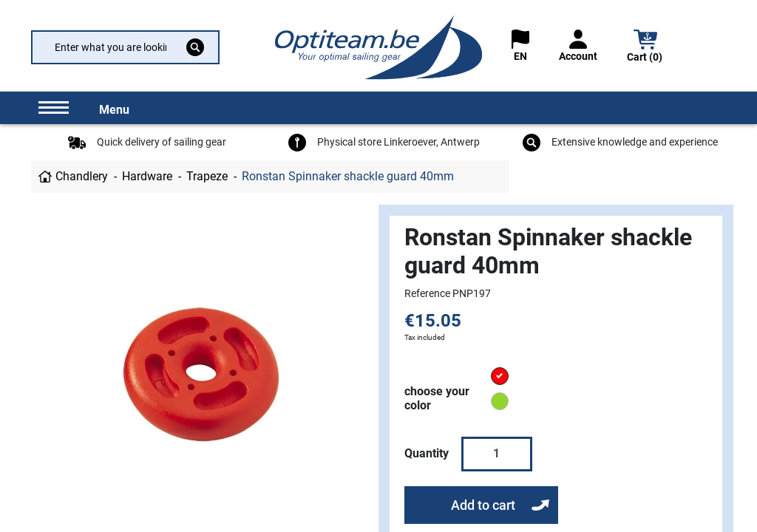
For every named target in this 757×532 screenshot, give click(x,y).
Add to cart (483, 505)
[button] (645, 48)
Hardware (147, 176)
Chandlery (82, 176)
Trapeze (207, 176)
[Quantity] (497, 454)
